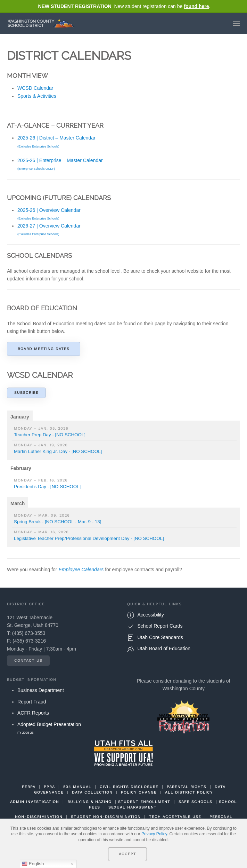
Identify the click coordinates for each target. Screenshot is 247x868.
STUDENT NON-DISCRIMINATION (106, 817)
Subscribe (26, 393)
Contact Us (28, 660)
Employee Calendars (81, 570)
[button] (237, 23)
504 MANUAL (77, 787)
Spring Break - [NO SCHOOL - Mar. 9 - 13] (57, 522)
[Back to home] (43, 23)
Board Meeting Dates (44, 349)
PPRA (49, 787)
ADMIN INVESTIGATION (35, 802)
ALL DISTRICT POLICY (189, 792)
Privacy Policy (154, 834)
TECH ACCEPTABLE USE (175, 817)
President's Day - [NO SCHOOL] (47, 487)
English (33, 864)
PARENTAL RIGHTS (187, 787)
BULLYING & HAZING (89, 802)
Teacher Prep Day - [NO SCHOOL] (50, 435)
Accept (127, 854)
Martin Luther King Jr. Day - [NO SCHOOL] (58, 451)
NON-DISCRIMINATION (39, 817)
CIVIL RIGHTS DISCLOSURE (129, 787)
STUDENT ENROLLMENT (144, 802)
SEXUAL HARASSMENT (133, 807)
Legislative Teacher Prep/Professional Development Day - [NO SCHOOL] (89, 538)
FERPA (29, 787)
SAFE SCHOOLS (195, 802)
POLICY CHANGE (139, 792)
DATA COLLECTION (92, 792)
